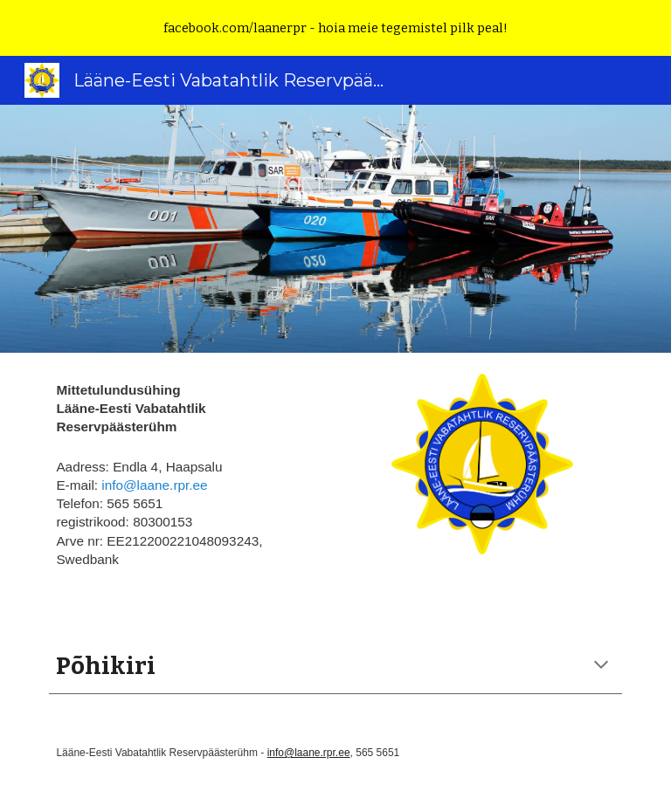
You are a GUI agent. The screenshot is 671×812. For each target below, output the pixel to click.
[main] (188, 485)
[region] (335, 28)
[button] (601, 666)
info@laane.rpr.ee (154, 485)
